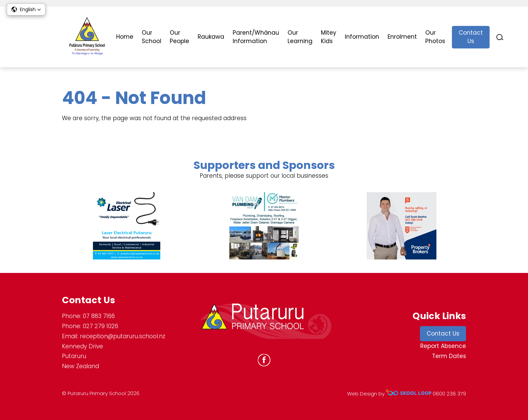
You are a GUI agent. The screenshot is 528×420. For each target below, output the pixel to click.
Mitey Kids (329, 37)
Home (125, 37)
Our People (179, 37)
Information (362, 37)
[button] (26, 9)
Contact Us (471, 37)
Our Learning (300, 37)
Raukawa (211, 37)
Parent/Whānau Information (256, 37)
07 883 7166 (99, 316)
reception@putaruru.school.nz (123, 336)
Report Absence (443, 346)
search (500, 37)
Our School (152, 37)
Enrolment (402, 37)
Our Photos (435, 37)
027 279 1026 (101, 326)
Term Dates (449, 356)
